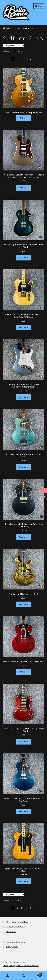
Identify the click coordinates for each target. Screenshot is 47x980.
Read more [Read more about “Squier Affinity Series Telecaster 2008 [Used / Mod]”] (24, 881)
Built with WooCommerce (28, 966)
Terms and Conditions (16, 942)
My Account (8, 976)
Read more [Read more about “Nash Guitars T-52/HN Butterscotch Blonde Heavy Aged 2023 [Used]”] (24, 327)
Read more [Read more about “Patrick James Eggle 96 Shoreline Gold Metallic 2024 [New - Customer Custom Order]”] (24, 188)
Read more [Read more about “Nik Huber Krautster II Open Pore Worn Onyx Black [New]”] (24, 537)
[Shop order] (14, 46)
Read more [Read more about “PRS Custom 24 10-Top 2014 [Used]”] (24, 604)
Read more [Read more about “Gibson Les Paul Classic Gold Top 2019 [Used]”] (24, 118)
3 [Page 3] (22, 59)
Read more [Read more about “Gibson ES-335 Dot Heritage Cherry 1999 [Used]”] (24, 672)
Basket (37, 974)
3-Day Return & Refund (16, 927)
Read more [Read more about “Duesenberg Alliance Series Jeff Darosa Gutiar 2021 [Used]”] (24, 257)
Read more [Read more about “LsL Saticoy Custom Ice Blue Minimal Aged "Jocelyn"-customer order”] (24, 397)
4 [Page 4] (26, 59)
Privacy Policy (12, 947)
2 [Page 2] (17, 59)
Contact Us (11, 932)
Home (8, 28)
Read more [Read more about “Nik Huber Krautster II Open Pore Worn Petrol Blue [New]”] (24, 811)
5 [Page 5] (30, 59)
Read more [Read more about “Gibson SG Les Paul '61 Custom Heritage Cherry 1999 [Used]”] (24, 741)
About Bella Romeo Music (17, 922)
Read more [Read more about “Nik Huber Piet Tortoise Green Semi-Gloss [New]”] (24, 467)
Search (23, 976)
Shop (14, 28)
